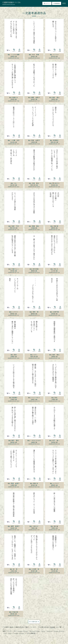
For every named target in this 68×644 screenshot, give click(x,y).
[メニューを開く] (64, 3)
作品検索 (52, 627)
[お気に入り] (8, 50)
